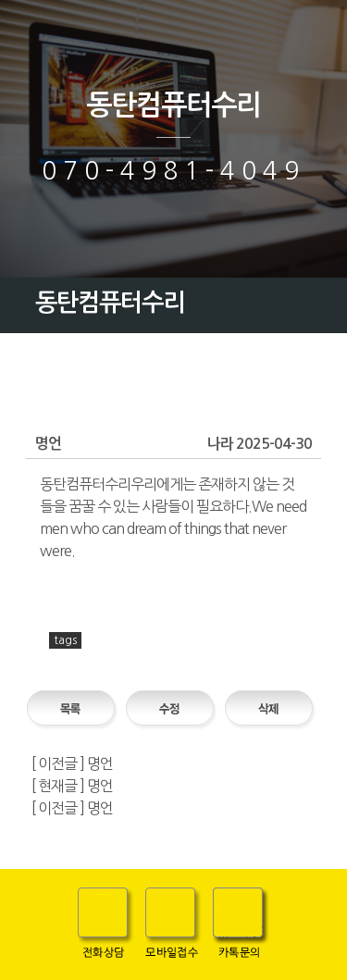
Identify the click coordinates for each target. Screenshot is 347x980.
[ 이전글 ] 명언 (72, 763)
